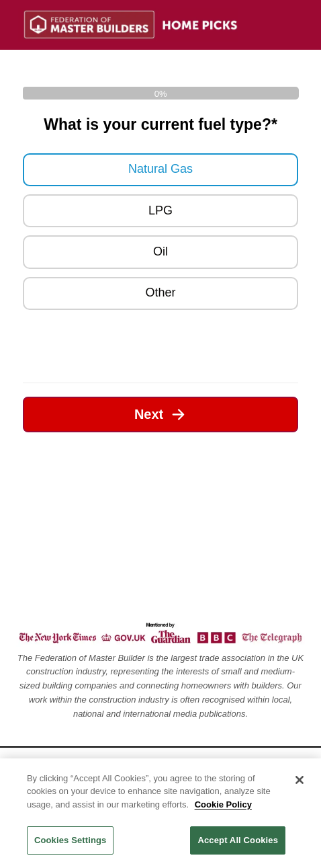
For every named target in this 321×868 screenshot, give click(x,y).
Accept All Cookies (238, 840)
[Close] (300, 780)
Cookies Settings (71, 840)
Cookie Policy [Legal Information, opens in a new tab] (223, 804)
